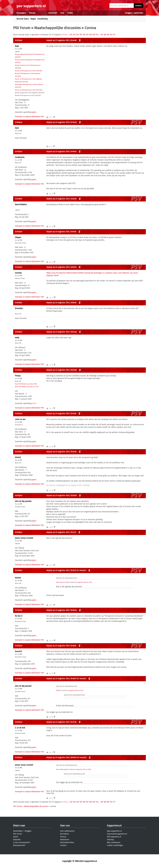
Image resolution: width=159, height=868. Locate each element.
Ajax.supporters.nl (114, 831)
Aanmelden (18, 831)
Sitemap (110, 840)
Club (62, 13)
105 (81, 35)
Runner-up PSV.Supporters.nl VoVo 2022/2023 (29, 90)
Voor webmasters (67, 831)
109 (94, 35)
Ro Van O (19, 616)
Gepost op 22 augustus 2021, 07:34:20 (61, 122)
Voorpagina (21, 13)
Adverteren (65, 840)
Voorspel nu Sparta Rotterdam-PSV (29, 117)
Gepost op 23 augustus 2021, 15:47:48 (61, 722)
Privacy (63, 837)
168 (105, 35)
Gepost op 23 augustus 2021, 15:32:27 (61, 570)
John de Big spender (23, 501)
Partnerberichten (67, 842)
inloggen (128, 13)
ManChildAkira (21, 205)
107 (87, 35)
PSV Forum (22, 28)
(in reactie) (81, 570)
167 (102, 35)
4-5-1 (34, 403)
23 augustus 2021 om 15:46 (83, 769)
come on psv (20, 419)
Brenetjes (19, 308)
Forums (42, 13)
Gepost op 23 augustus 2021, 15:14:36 (61, 414)
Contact (63, 845)
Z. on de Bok (20, 728)
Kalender (17, 840)
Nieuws (32, 13)
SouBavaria (20, 157)
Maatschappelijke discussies (57, 28)
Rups (17, 46)
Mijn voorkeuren (114, 842)
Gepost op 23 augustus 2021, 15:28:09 (61, 496)
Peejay (18, 376)
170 (111, 35)
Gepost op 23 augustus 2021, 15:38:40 (61, 610)
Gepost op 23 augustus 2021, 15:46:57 (61, 646)
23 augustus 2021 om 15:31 (84, 582)
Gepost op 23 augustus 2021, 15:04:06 (61, 370)
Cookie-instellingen (115, 845)
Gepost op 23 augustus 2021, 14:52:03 (61, 199)
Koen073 (18, 651)
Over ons (65, 826)
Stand (16, 837)
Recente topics (23, 19)
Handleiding (42, 19)
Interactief (53, 13)
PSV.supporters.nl (114, 837)
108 (90, 35)
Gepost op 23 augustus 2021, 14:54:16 (61, 232)
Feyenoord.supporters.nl (117, 834)
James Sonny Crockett (24, 538)
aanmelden (138, 13)
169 (108, 35)
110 (97, 35)
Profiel (70, 13)
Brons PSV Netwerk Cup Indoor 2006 (26, 384)
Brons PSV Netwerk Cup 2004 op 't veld (27, 387)
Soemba (18, 273)
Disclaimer (65, 834)
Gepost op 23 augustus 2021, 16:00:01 (61, 758)
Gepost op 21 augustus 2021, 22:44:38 (61, 40)
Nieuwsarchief (19, 845)
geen (34, 112)
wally (17, 338)
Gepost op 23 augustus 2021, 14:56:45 (61, 303)
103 (74, 35)
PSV (21, 49)
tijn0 (17, 128)
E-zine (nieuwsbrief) (22, 842)
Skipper (18, 237)
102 (71, 35)
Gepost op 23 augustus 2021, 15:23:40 (61, 452)
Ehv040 (18, 457)
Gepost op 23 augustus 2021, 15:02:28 (61, 332)
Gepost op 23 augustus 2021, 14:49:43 (61, 152)
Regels (33, 19)
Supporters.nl (114, 826)
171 (114, 35)
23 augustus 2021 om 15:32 (75, 691)
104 (77, 35)
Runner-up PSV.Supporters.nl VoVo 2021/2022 (29, 71)
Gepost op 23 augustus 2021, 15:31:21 (61, 532)
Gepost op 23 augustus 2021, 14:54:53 (61, 267)
